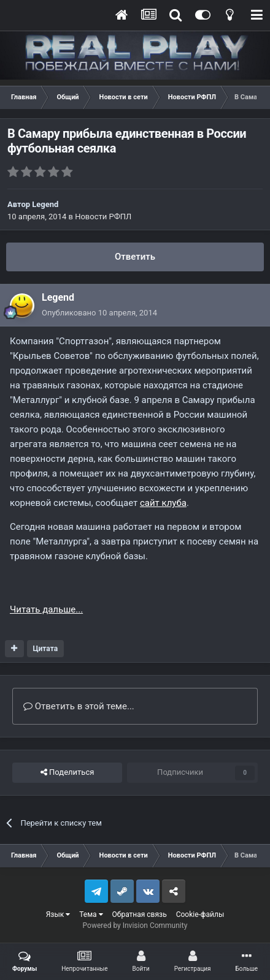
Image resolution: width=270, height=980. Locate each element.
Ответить (135, 257)
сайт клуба (163, 503)
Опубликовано (99, 313)
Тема (91, 914)
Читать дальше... (46, 609)
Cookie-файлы (200, 914)
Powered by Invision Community (135, 925)
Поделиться (67, 772)
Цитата (45, 649)
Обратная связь (140, 914)
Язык (58, 914)
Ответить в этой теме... (79, 706)
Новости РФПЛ (103, 217)
